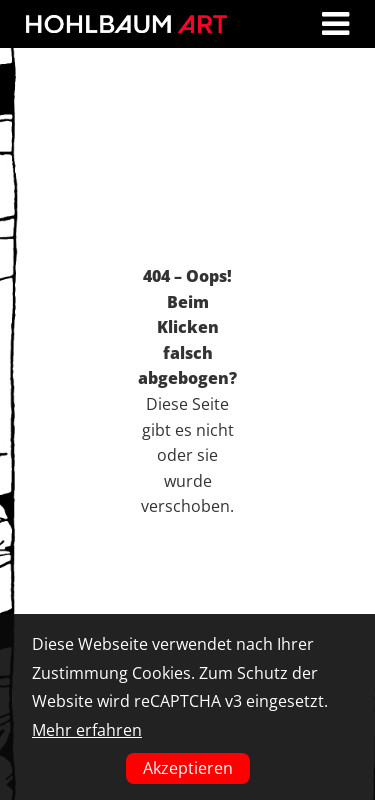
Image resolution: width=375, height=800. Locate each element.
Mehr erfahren (87, 730)
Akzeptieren (188, 768)
